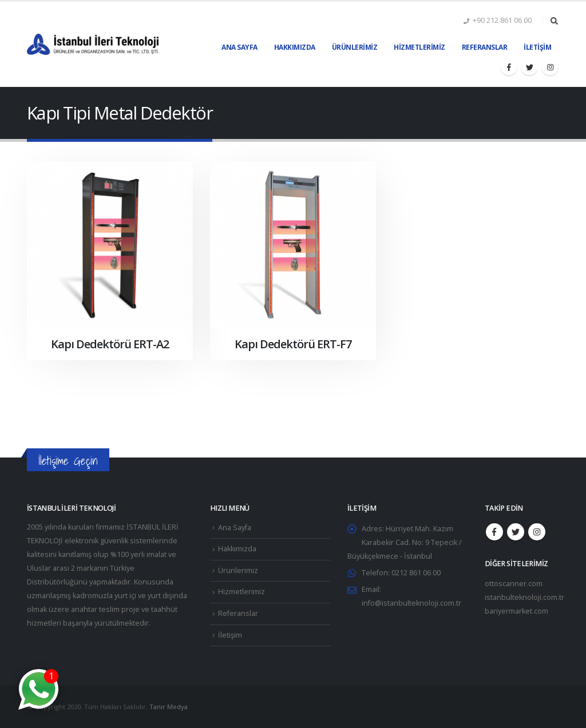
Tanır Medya (169, 707)
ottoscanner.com (514, 584)
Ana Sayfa (239, 47)
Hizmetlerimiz (419, 47)
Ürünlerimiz (355, 47)
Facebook (494, 532)
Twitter (516, 532)
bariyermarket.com (516, 611)
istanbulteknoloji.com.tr (524, 597)
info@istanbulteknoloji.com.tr (411, 603)
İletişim (537, 47)
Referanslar (485, 47)
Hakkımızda (295, 47)
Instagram (537, 532)
